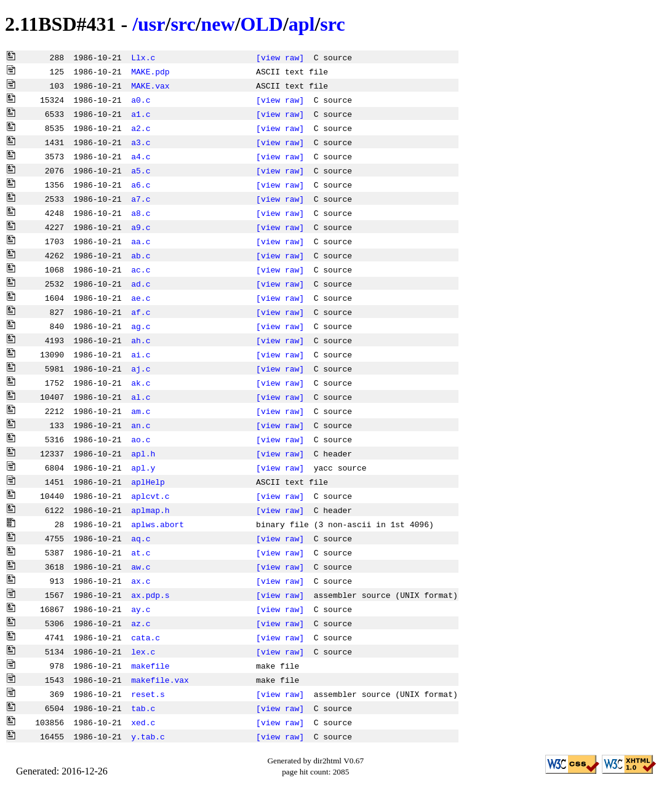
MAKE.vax (150, 86)
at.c (141, 552)
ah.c (141, 340)
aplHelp (148, 482)
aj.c (141, 368)
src (183, 24)
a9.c (141, 227)
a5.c (141, 170)
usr (151, 24)
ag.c (141, 326)
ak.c (141, 383)
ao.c (141, 439)
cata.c (146, 637)
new (218, 24)
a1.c (141, 114)
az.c (141, 623)
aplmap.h (150, 510)
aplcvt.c (150, 496)
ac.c (141, 269)
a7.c (141, 199)
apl (302, 24)
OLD (262, 24)
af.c (141, 312)
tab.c (143, 708)
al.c (141, 397)
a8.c (141, 213)
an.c (141, 425)
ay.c (141, 609)
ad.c (141, 284)
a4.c (141, 156)
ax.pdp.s (150, 595)
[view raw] (280, 57)
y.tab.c (148, 736)
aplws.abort (158, 524)
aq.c (141, 538)
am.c (141, 411)
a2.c (141, 128)
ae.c (141, 298)
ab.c (141, 255)
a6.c (141, 185)
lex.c (143, 651)
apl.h (143, 453)
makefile (150, 666)
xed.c (143, 722)
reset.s (148, 694)
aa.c (141, 241)
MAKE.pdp (150, 71)
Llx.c (143, 57)
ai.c (141, 354)
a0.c (141, 100)
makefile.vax (160, 680)
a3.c (141, 142)
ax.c (141, 581)
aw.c (141, 567)
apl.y (143, 468)
